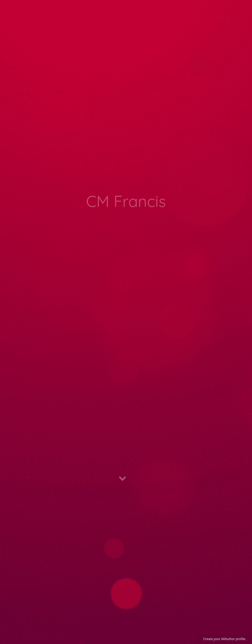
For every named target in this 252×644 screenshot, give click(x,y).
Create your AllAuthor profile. (225, 639)
